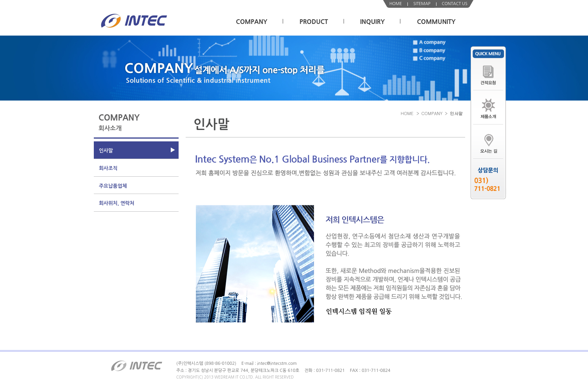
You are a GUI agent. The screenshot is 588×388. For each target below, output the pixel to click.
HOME (396, 4)
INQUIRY (373, 22)
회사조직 (108, 168)
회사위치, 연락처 (117, 203)
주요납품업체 (113, 186)
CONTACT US (455, 4)
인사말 (106, 151)
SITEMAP (422, 4)
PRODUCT (314, 22)
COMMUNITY (436, 22)
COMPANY (252, 22)
